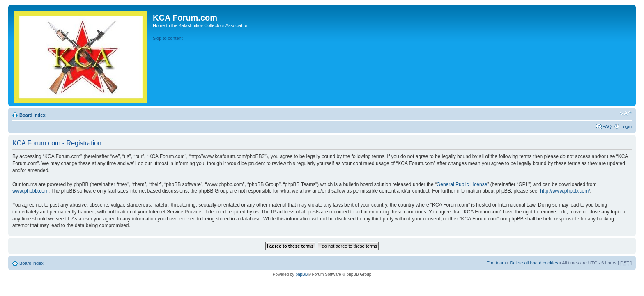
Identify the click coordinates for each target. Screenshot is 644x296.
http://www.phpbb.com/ (565, 191)
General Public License (462, 184)
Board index (32, 115)
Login (626, 126)
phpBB (301, 274)
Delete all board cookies (534, 263)
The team (496, 263)
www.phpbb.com (30, 191)
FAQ (607, 126)
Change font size (626, 113)
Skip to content (168, 38)
